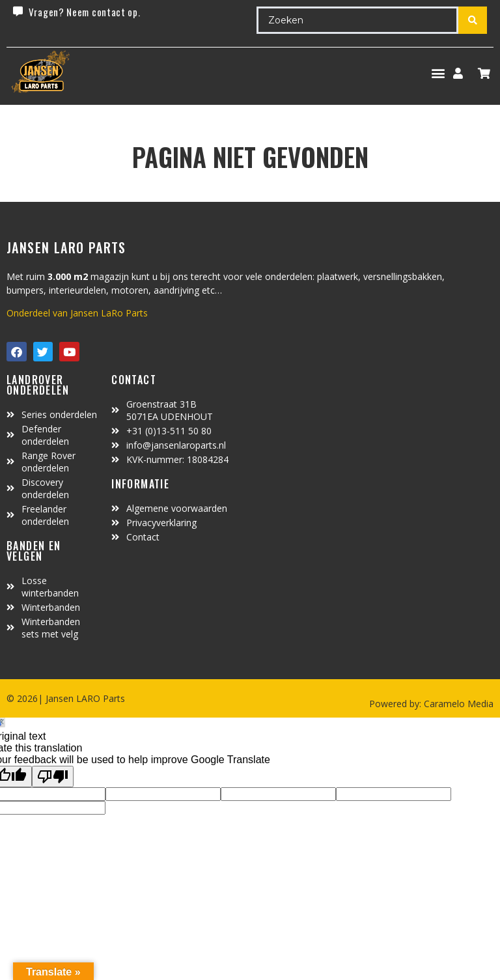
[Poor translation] (53, 777)
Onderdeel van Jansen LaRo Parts (77, 313)
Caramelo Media (457, 704)
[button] (438, 73)
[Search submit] (473, 20)
